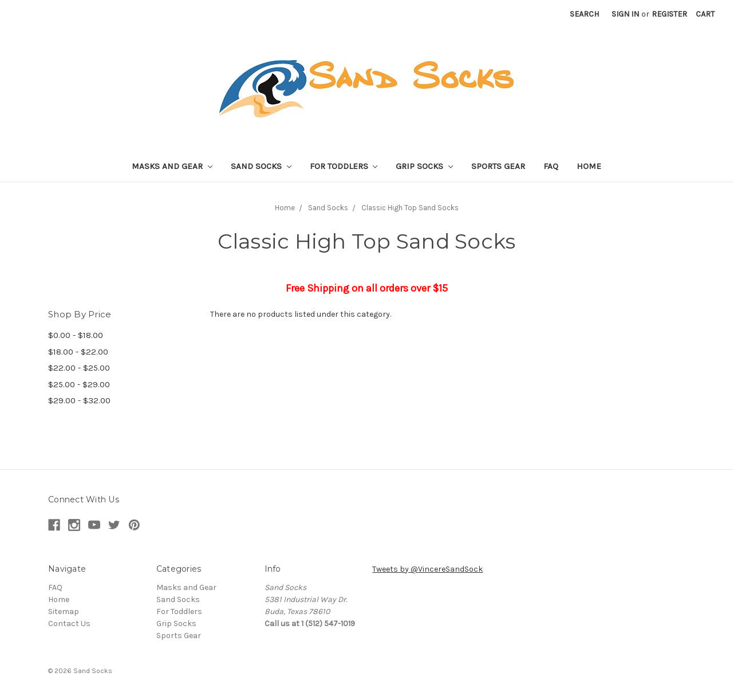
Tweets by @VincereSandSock (427, 569)
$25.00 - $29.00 (79, 384)
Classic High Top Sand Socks (410, 208)
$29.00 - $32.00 (79, 400)
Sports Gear (498, 166)
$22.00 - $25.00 (79, 368)
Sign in (625, 14)
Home (589, 166)
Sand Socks (261, 166)
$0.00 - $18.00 (76, 335)
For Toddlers (344, 166)
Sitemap (64, 611)
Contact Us (69, 624)
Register (669, 14)
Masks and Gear (172, 166)
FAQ (551, 166)
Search (584, 14)
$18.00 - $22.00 (78, 352)
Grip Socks (424, 166)
